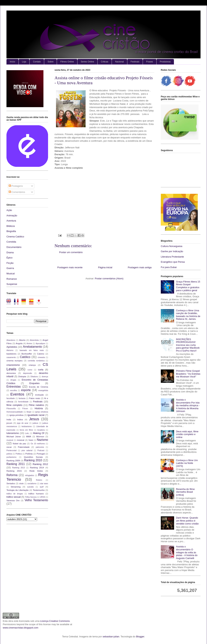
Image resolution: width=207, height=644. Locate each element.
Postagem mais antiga (140, 267)
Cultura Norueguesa (172, 246)
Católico (25, 357)
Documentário (14, 247)
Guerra (10, 268)
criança (32, 365)
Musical (11, 274)
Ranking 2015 (14, 471)
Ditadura (34, 377)
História (39, 408)
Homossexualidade (15, 412)
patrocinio (40, 447)
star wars (44, 484)
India (9, 419)
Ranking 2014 (37, 467)
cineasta (41, 357)
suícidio (30, 487)
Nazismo (42, 440)
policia (9, 454)
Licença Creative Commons (55, 621)
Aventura (11, 221)
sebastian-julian (111, 637)
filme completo (14, 405)
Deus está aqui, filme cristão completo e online (187, 434)
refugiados (30, 475)
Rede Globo (36, 471)
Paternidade (24, 447)
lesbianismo (27, 426)
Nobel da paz (19, 443)
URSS (43, 497)
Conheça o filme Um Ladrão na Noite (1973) (187, 463)
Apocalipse (40, 344)
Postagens (16, 186)
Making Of (39, 433)
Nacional (119, 62)
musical (10, 440)
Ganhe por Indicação (172, 251)
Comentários (17, 192)
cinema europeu (15, 361)
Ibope (29, 412)
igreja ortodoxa (42, 412)
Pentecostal (11, 450)
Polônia (29, 454)
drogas (13, 380)
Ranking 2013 (18, 468)
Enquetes (34, 383)
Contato (37, 62)
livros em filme (26, 430)
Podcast (41, 450)
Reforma (12, 475)
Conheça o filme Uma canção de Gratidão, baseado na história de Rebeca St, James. (188, 315)
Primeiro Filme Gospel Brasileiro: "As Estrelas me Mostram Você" (188, 374)
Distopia (22, 376)
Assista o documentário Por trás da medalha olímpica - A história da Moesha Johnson (188, 405)
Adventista (34, 340)
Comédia (11, 242)
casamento (11, 357)
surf (42, 487)
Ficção (10, 263)
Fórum (25, 409)
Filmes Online (67, 62)
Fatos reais (35, 398)
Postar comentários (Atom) (109, 278)
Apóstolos (12, 347)
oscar (9, 447)
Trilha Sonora (31, 497)
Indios (20, 419)
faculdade (11, 398)
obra (11, 621)
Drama (10, 252)
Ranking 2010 (33, 460)
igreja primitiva (16, 415)
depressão (28, 373)
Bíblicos (11, 226)
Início (12, 62)
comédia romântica (36, 361)
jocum (9, 423)
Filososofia (11, 409)
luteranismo (13, 433)
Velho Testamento (36, 500)
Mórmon (40, 436)
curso (30, 370)
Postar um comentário (71, 252)
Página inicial (105, 267)
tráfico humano (36, 494)
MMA (29, 436)
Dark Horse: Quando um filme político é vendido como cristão (187, 521)
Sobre (50, 62)
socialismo (32, 484)
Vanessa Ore (13, 500)
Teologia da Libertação (18, 490)
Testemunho (39, 490)
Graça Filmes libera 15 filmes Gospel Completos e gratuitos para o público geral (188, 286)
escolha (13, 390)
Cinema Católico (15, 237)
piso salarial (27, 450)
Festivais (135, 62)
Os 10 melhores (38, 444)
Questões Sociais (33, 457)
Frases (150, 62)
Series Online (87, 62)
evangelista (43, 390)
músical (21, 440)
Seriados (11, 483)
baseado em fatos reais (32, 350)
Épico (10, 258)
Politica (19, 454)
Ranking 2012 (40, 464)
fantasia (22, 398)
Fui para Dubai (169, 267)
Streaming (16, 487)
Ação (9, 210)
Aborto (22, 340)
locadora (41, 430)
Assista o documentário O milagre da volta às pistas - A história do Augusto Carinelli (187, 552)
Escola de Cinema (39, 387)
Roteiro (39, 480)
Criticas (105, 62)
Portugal (41, 454)
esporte (26, 390)
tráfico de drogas (15, 494)
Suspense (12, 284)
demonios (11, 373)
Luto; (27, 433)
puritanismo (11, 457)
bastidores (11, 354)
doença (45, 377)
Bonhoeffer (27, 354)
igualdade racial (36, 415)
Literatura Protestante (172, 257)
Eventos (17, 394)
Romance (12, 279)
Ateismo (10, 350)
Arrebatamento (32, 347)
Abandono (11, 340)
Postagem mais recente (70, 267)
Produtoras (165, 62)
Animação (12, 215)
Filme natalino (36, 405)
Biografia (11, 231)
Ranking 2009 (13, 460)
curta (41, 370)
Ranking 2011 (16, 464)
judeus (35, 423)
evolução (39, 395)
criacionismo (13, 365)
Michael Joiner (14, 436)
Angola (19, 343)
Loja (24, 62)
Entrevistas (14, 387)
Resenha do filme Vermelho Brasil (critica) (185, 492)
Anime (29, 344)
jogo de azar (23, 423)
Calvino (41, 354)
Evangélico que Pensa (173, 262)
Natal (31, 440)
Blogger (140, 637)
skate (22, 484)
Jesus (34, 419)
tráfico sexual (14, 497)
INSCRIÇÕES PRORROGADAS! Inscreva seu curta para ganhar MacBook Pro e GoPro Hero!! (188, 345)
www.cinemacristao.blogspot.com (21, 628)
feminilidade (23, 402)
